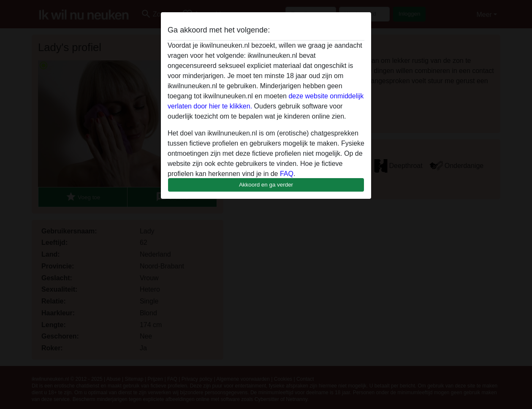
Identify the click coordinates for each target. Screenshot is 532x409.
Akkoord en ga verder (266, 185)
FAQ (287, 174)
